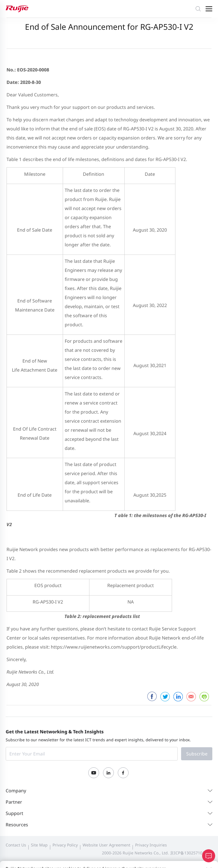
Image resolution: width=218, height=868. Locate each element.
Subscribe (197, 754)
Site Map (39, 845)
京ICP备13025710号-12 (191, 853)
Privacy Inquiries (151, 845)
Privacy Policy (65, 845)
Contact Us (16, 845)
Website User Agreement (106, 845)
